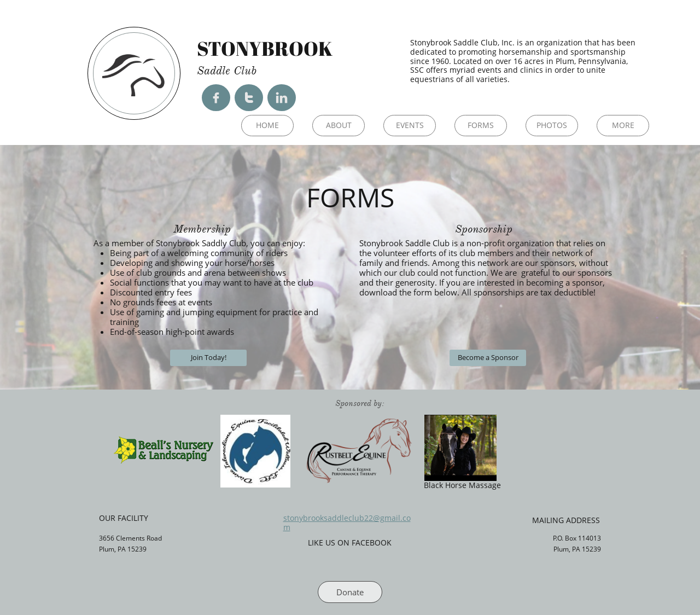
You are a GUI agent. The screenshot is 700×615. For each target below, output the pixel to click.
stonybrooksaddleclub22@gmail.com (347, 523)
